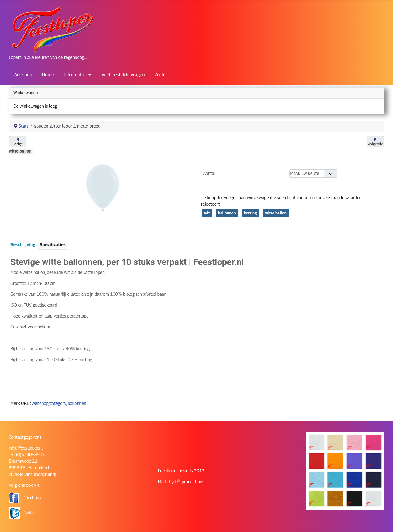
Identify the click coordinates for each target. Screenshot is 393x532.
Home (48, 75)
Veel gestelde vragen (123, 75)
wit (207, 213)
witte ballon (276, 213)
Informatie (75, 75)
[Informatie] (89, 75)
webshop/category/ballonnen (59, 403)
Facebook (32, 498)
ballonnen (227, 213)
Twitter (31, 513)
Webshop (23, 75)
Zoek (160, 75)
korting (250, 213)
